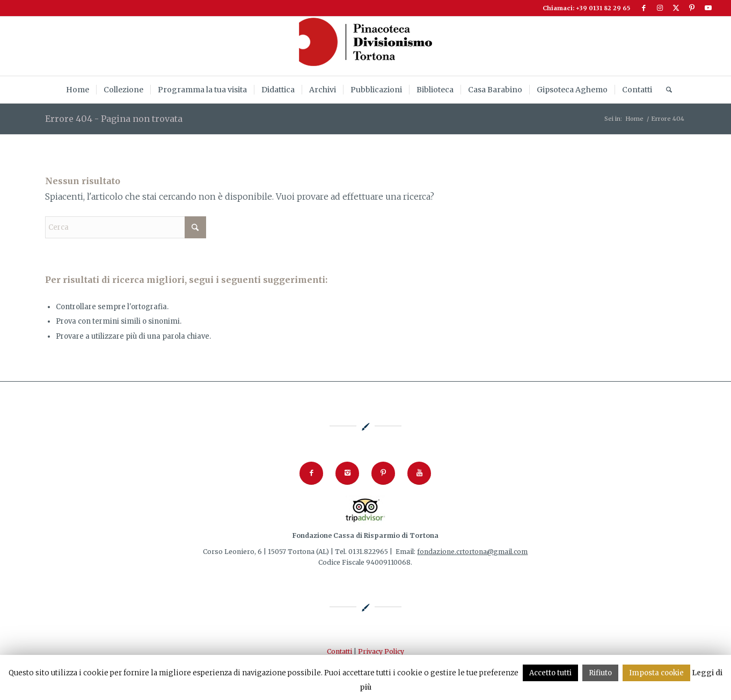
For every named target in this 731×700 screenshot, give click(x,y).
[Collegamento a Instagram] (660, 8)
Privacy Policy (381, 651)
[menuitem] (78, 90)
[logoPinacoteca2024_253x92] (365, 46)
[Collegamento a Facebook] (644, 8)
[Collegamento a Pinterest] (692, 8)
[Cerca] (666, 90)
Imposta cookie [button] (656, 673)
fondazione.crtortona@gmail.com (472, 552)
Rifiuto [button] (600, 673)
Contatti (339, 651)
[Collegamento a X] (676, 8)
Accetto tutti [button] (550, 673)
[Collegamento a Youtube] (708, 8)
